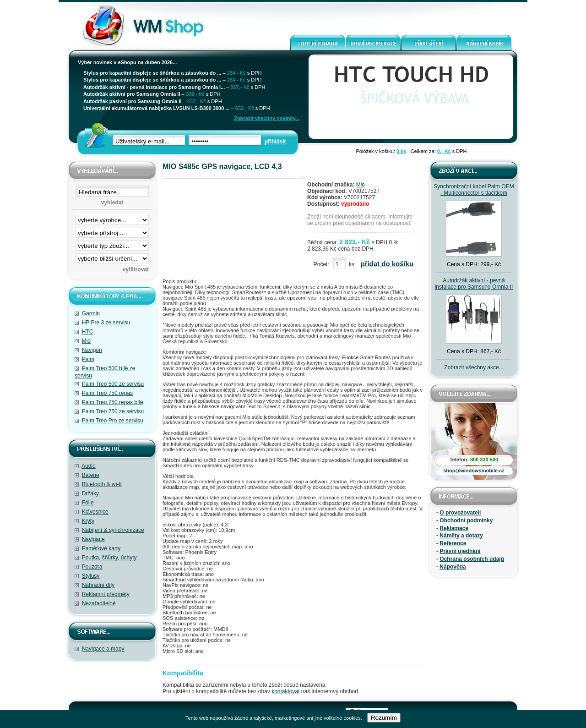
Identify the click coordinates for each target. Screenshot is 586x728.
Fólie (88, 503)
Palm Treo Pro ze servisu (113, 421)
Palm (88, 359)
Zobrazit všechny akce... (474, 367)
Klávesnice (95, 512)
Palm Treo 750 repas (107, 393)
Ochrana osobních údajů (472, 559)
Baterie (91, 475)
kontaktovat (285, 691)
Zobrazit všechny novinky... (267, 118)
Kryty (88, 521)
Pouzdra (92, 567)
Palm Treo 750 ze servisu (113, 411)
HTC (88, 332)
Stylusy (91, 576)
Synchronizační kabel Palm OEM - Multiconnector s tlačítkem (474, 190)
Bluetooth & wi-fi (102, 484)
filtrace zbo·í (112, 244)
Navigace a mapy (103, 649)
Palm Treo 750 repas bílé (113, 402)
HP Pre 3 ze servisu (106, 323)
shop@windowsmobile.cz (474, 471)
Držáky (90, 493)
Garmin (91, 313)
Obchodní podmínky (466, 520)
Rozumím (384, 718)
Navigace (93, 539)
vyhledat (112, 203)
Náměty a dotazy (461, 536)
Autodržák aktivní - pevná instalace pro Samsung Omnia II (474, 284)
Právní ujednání (460, 551)
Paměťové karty (101, 548)
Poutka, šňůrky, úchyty (109, 558)
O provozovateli (460, 513)
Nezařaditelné (99, 603)
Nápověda (453, 567)
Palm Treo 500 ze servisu (113, 384)
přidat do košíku (387, 264)
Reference (453, 543)
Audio (89, 466)
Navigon (92, 350)
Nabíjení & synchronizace (113, 530)
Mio (86, 341)
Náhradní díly (98, 585)
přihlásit (275, 142)
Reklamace (454, 528)
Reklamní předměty (106, 594)
